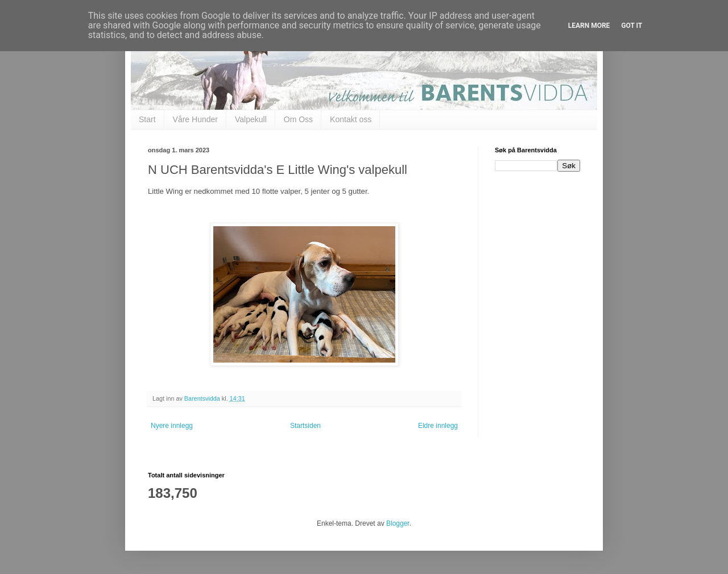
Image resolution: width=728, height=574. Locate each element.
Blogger (398, 523)
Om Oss (298, 119)
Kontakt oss (351, 119)
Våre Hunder (195, 119)
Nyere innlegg (172, 426)
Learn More (589, 26)
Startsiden (305, 426)
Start (147, 119)
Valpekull (251, 119)
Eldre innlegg (438, 426)
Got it (632, 26)
